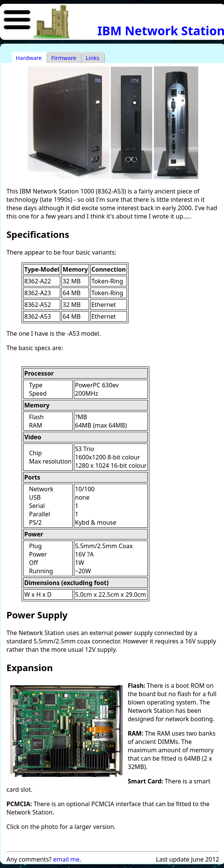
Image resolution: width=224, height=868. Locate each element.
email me (66, 859)
